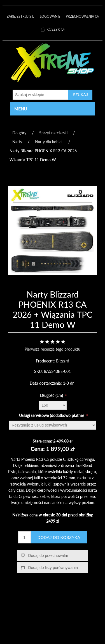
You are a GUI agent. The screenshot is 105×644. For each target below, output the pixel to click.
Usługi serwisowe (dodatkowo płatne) (52, 415)
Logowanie (50, 16)
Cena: (38, 449)
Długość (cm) (52, 395)
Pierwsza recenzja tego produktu (53, 349)
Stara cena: (42, 441)
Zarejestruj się (20, 16)
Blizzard (63, 361)
